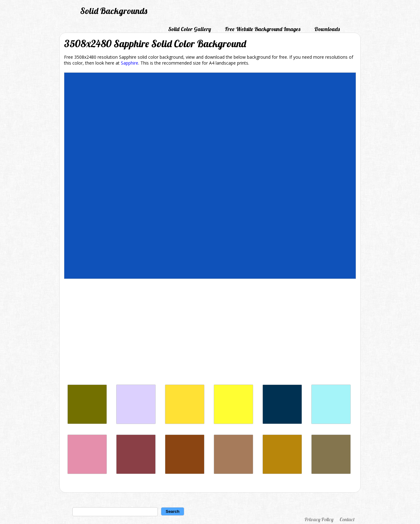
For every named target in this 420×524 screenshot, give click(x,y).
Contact (347, 519)
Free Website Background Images (263, 29)
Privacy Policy (319, 519)
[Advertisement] (210, 333)
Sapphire (130, 63)
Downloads (327, 29)
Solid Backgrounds (114, 11)
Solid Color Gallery (189, 29)
